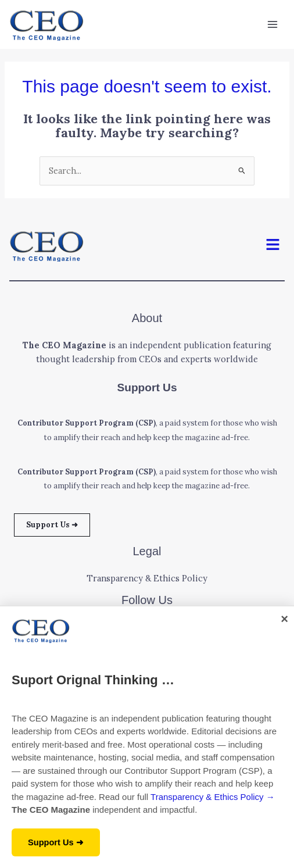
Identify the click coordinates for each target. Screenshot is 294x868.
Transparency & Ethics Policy (147, 578)
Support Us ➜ (52, 524)
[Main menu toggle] (273, 24)
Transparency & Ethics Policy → (213, 797)
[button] (273, 246)
